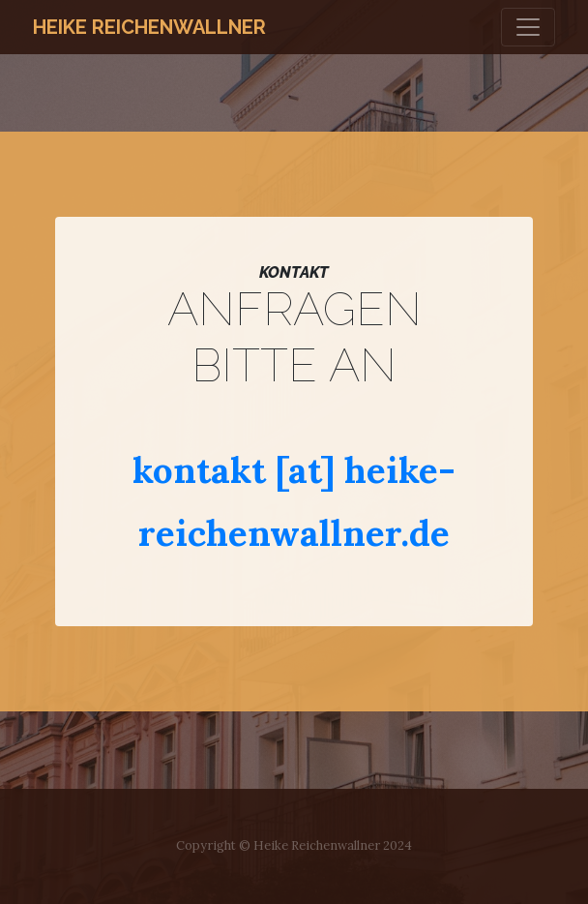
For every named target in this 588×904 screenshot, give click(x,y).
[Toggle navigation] (528, 27)
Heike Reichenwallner (149, 27)
